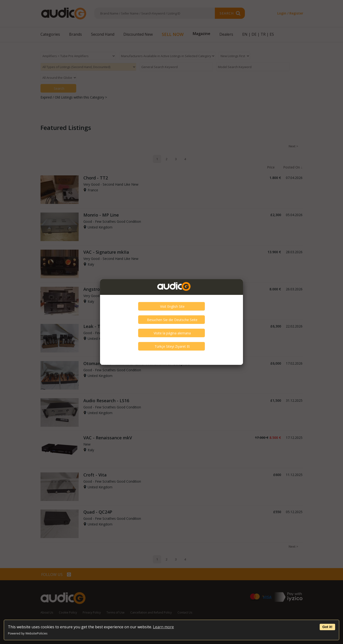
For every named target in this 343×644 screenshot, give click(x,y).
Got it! (327, 627)
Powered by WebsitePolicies (28, 633)
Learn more (163, 627)
